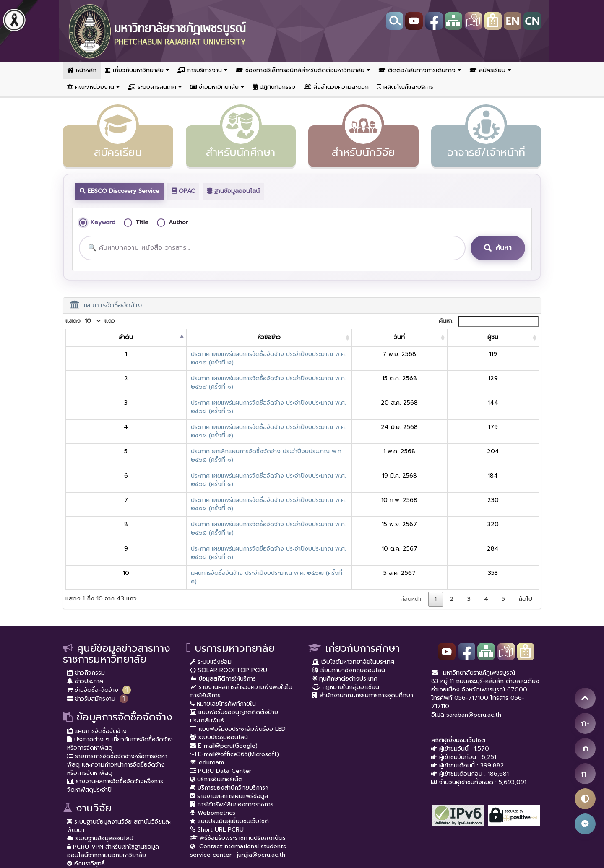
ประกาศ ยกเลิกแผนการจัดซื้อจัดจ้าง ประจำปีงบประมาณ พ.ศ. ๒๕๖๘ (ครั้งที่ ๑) (199, 418)
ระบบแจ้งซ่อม (211, 578)
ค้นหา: (489, 321)
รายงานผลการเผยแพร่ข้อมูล (229, 712)
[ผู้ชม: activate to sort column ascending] (510, 338)
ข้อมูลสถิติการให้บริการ (223, 595)
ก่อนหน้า (411, 515)
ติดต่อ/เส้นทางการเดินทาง (420, 70)
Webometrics (213, 729)
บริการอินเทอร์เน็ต (216, 695)
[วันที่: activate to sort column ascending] (452, 338)
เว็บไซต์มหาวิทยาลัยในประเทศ (353, 578)
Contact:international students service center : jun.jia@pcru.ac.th (238, 767)
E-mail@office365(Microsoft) (234, 670)
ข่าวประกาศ (85, 597)
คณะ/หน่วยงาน (93, 87)
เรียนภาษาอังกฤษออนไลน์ (349, 586)
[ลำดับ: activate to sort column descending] (81, 338)
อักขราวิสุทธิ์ (86, 780)
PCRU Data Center (221, 687)
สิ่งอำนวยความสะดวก (336, 87)
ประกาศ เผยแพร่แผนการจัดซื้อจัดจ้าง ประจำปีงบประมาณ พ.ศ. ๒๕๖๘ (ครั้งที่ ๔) (200, 434)
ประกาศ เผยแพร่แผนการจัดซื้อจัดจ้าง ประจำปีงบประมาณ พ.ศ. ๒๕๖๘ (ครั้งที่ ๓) (200, 450)
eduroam (207, 679)
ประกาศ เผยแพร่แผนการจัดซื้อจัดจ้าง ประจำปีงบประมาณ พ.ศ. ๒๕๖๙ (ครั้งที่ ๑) (200, 370)
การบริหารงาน (202, 70)
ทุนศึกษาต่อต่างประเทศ (345, 595)
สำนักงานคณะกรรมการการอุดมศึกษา (363, 612)
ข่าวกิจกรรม (86, 589)
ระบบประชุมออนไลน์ (219, 654)
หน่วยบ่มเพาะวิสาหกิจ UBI (102, 797)
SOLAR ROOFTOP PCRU (229, 586)
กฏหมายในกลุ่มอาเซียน (346, 603)
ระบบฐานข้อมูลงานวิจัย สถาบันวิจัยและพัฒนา (119, 742)
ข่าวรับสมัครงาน (91, 615)
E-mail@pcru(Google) (224, 662)
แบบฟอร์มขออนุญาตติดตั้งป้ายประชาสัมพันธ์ (234, 633)
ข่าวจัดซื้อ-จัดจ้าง (93, 606)
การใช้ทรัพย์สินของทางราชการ (232, 721)
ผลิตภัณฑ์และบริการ (405, 87)
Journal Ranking (92, 822)
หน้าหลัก (82, 70)
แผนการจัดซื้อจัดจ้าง (97, 647)
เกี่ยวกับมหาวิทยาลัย (137, 70)
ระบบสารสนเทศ (155, 87)
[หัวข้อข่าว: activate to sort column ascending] (260, 338)
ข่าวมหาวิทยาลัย (217, 87)
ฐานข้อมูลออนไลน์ (233, 191)
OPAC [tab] (183, 191)
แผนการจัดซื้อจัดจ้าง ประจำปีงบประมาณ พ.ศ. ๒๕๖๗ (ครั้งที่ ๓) (180, 498)
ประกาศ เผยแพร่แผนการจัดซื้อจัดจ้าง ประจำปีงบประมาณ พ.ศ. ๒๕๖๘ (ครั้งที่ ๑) (200, 482)
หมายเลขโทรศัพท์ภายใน (223, 620)
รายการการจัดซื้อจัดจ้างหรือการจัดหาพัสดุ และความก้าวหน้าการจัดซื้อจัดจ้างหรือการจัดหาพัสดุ (117, 681)
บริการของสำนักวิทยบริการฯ (229, 704)
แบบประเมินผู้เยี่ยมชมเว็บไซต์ (229, 737)
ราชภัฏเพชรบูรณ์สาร (96, 805)
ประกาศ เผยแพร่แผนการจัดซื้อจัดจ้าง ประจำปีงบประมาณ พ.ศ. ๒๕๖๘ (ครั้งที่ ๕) (200, 402)
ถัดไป (525, 515)
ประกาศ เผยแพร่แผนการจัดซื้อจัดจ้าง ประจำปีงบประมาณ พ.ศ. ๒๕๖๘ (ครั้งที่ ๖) (200, 386)
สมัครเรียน (490, 70)
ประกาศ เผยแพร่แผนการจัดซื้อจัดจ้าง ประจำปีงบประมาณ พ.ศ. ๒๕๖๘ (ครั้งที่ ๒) (201, 466)
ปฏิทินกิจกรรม (274, 87)
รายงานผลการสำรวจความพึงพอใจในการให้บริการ (241, 607)
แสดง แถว (90, 321)
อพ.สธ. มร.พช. (90, 788)
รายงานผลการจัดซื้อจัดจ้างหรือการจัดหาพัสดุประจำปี (115, 702)
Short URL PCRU (217, 746)
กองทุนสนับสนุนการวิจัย (102, 813)
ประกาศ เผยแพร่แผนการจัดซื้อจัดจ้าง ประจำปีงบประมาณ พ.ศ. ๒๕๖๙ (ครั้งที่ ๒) (201, 354)
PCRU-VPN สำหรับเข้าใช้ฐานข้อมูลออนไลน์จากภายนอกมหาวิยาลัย (113, 767)
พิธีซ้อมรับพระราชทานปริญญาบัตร (238, 754)
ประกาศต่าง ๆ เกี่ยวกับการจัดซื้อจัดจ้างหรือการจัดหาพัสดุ (120, 660)
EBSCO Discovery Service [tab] (120, 191)
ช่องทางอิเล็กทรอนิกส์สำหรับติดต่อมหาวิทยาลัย (303, 70)
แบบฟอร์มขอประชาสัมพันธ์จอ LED (238, 645)
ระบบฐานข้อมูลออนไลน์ (100, 755)
